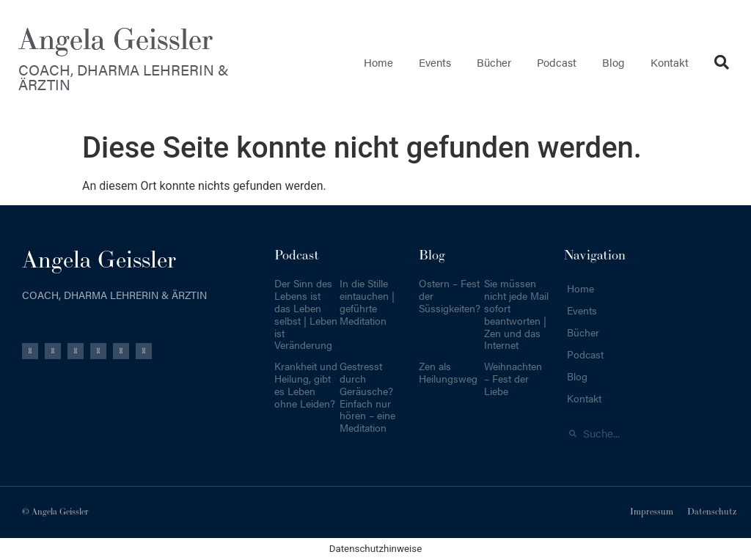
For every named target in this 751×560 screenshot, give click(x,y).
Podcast (557, 62)
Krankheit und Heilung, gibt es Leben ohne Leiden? (306, 384)
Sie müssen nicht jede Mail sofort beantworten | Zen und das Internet (516, 314)
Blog (613, 62)
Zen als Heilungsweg (448, 372)
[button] (722, 62)
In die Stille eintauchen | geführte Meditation (367, 301)
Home (378, 62)
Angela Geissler (116, 40)
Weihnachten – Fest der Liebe (513, 378)
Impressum (652, 512)
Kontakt (670, 62)
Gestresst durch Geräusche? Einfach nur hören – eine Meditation (367, 397)
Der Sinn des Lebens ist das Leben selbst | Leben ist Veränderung (306, 314)
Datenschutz (712, 512)
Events (435, 62)
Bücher (494, 62)
